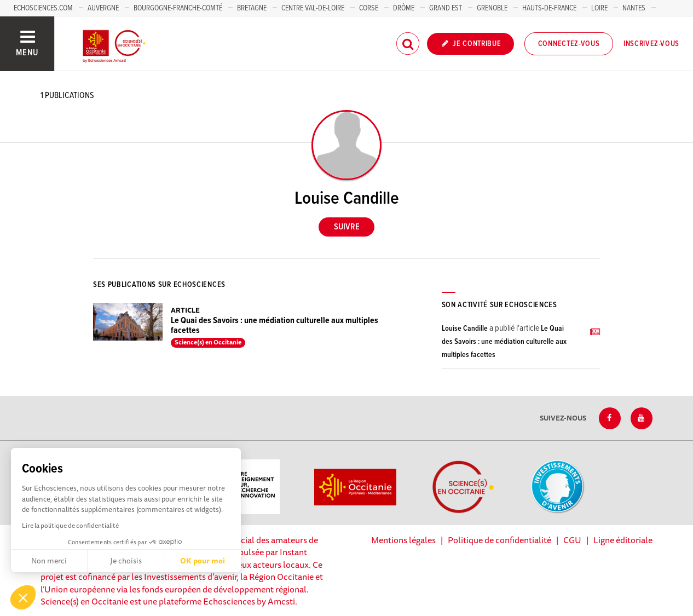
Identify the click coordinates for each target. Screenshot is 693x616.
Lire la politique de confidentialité (70, 525)
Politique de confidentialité (499, 540)
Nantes (634, 8)
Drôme (404, 8)
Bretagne (252, 8)
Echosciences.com (43, 8)
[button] (23, 597)
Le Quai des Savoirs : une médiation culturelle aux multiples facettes (275, 326)
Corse (369, 8)
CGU (572, 540)
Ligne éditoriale (623, 540)
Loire (599, 8)
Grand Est (446, 8)
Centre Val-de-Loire (313, 8)
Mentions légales (403, 540)
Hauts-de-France (549, 8)
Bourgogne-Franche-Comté (178, 8)
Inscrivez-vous (651, 44)
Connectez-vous (569, 44)
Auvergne (103, 8)
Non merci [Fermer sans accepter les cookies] (49, 561)
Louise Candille (465, 329)
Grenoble (493, 8)
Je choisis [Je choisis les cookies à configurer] (126, 561)
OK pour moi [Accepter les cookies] (203, 561)
